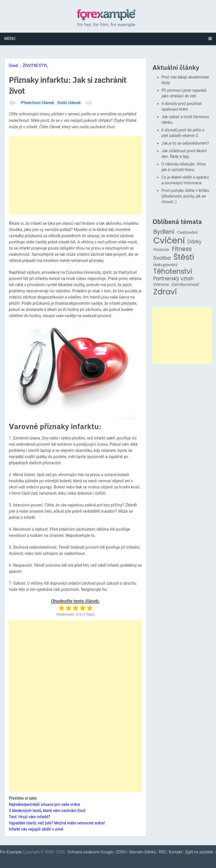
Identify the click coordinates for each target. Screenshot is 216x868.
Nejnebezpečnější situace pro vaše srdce (44, 804)
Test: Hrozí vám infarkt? (29, 817)
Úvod (13, 66)
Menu (10, 39)
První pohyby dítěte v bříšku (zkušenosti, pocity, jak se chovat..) (185, 196)
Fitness (182, 249)
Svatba (162, 258)
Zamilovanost (185, 285)
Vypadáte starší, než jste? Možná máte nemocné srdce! (57, 823)
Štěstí (184, 257)
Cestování (187, 233)
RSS (162, 852)
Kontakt (175, 852)
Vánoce (161, 285)
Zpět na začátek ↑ (201, 852)
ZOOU (121, 852)
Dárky (195, 242)
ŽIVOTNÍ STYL (35, 66)
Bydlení (164, 232)
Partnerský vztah (174, 279)
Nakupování (165, 265)
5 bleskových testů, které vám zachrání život (47, 811)
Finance (161, 250)
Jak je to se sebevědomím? (185, 143)
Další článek (69, 103)
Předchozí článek (38, 103)
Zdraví (165, 292)
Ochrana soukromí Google (90, 852)
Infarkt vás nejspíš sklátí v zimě (36, 829)
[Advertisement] (75, 175)
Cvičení (169, 241)
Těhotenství (173, 272)
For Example (11, 852)
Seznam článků (142, 852)
